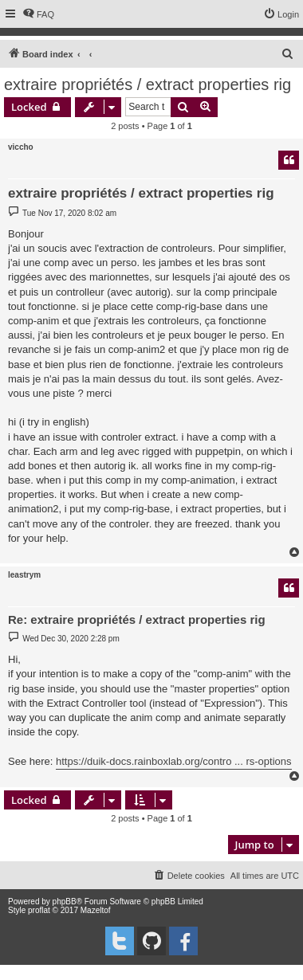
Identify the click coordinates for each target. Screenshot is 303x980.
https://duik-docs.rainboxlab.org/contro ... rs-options (174, 761)
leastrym (24, 575)
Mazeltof (96, 910)
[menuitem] (38, 14)
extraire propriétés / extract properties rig (148, 84)
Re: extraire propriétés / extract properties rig (137, 619)
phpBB (65, 902)
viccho (21, 147)
